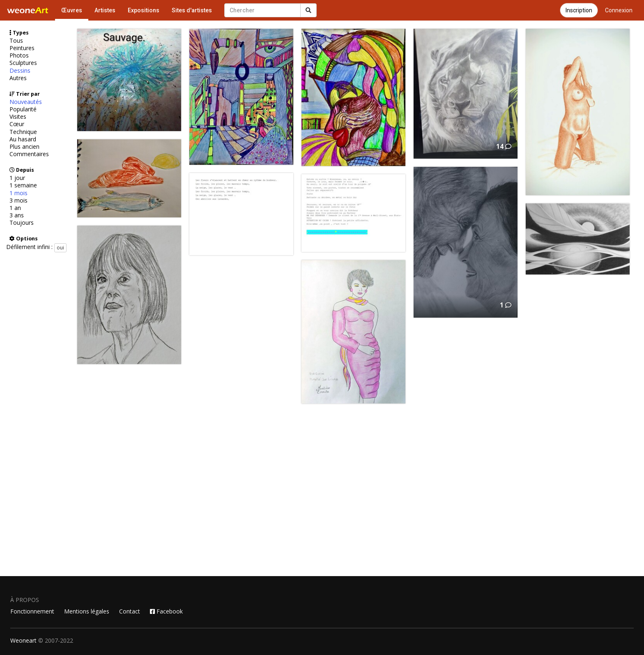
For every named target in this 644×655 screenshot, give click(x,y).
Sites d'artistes (192, 10)
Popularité (23, 109)
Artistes (105, 10)
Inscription (579, 10)
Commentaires (29, 154)
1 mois (18, 193)
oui (60, 248)
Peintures (22, 48)
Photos (19, 55)
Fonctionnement (32, 611)
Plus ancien (24, 147)
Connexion (619, 10)
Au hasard (23, 139)
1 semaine (23, 185)
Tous (16, 41)
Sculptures (23, 63)
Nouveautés (26, 102)
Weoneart (23, 640)
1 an (15, 208)
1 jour (17, 178)
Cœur (17, 124)
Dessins (20, 71)
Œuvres (72, 10)
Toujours (22, 223)
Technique (23, 132)
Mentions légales (87, 611)
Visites (18, 117)
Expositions (144, 10)
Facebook (166, 611)
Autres (18, 78)
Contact (130, 611)
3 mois (18, 201)
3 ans (17, 215)
